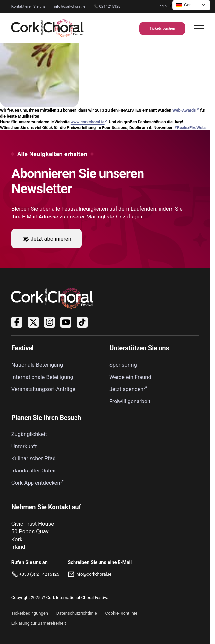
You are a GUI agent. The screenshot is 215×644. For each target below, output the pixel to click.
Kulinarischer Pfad (34, 459)
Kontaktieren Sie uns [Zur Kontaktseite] (29, 6)
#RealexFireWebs (191, 128)
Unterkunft (24, 446)
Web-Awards (184, 110)
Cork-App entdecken (36, 483)
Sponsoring (123, 365)
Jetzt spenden (126, 389)
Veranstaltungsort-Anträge (43, 389)
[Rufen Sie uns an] (35, 574)
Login (162, 6)
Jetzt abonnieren (46, 239)
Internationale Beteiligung (42, 377)
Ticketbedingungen (30, 613)
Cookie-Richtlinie (121, 613)
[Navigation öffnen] (199, 28)
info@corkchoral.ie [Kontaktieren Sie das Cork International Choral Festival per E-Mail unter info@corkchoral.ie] (70, 6)
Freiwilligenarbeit (130, 401)
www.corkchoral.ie (88, 122)
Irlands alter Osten (34, 471)
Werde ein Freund (130, 377)
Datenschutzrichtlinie (77, 613)
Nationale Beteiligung (37, 365)
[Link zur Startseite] (48, 28)
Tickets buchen (162, 28)
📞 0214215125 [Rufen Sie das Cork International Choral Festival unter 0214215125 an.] (107, 6)
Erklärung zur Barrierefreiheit (39, 623)
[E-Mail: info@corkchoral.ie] (100, 574)
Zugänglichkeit (29, 434)
